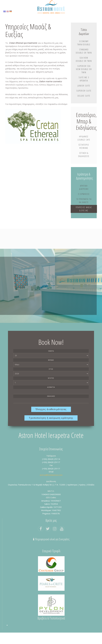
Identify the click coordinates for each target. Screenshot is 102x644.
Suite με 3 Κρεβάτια (84, 86)
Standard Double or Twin (84, 53)
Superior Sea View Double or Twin (84, 76)
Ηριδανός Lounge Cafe (84, 145)
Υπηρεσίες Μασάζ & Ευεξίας (84, 218)
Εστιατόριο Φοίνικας (84, 154)
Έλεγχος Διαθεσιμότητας (51, 421)
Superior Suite (84, 97)
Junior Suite (84, 92)
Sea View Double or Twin (84, 64)
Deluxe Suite (84, 102)
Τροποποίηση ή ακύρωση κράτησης (51, 429)
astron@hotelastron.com (51, 486)
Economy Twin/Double (84, 43)
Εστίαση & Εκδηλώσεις (84, 162)
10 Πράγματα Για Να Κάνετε (84, 209)
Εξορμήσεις (84, 202)
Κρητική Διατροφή (84, 195)
